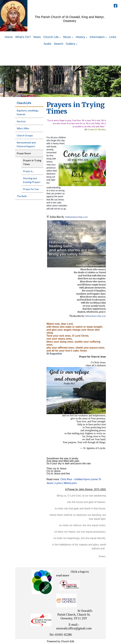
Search (58, 44)
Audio (48, 44)
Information (97, 37)
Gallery (71, 44)
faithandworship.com (76, 217)
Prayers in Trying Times (32, 162)
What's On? (23, 37)
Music (67, 37)
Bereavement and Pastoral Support (26, 144)
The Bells (22, 196)
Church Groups (25, 135)
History (80, 37)
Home (9, 37)
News (37, 37)
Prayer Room (24, 153)
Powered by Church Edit (61, 641)
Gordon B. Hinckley (97, 130)
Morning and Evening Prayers (32, 180)
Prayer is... (28, 171)
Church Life (51, 37)
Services (21, 121)
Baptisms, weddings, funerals (28, 112)
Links (113, 37)
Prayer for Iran (31, 189)
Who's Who (23, 128)
